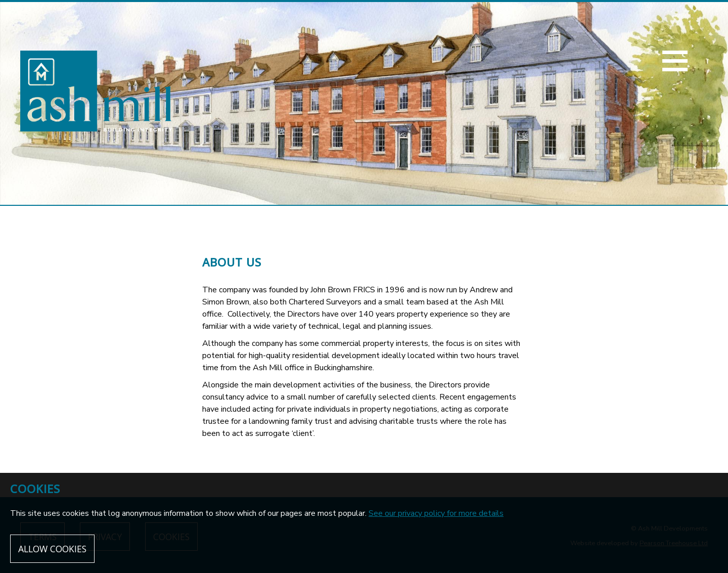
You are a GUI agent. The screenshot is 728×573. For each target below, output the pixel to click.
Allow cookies (52, 549)
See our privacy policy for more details (436, 513)
